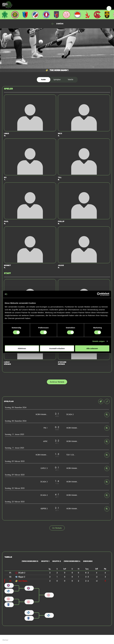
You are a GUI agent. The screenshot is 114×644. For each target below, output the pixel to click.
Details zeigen (99, 341)
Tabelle (71, 80)
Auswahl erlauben (57, 348)
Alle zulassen (92, 348)
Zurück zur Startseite (57, 382)
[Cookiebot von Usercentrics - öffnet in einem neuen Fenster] (99, 294)
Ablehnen (22, 348)
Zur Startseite (57, 528)
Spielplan (57, 80)
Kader (44, 80)
